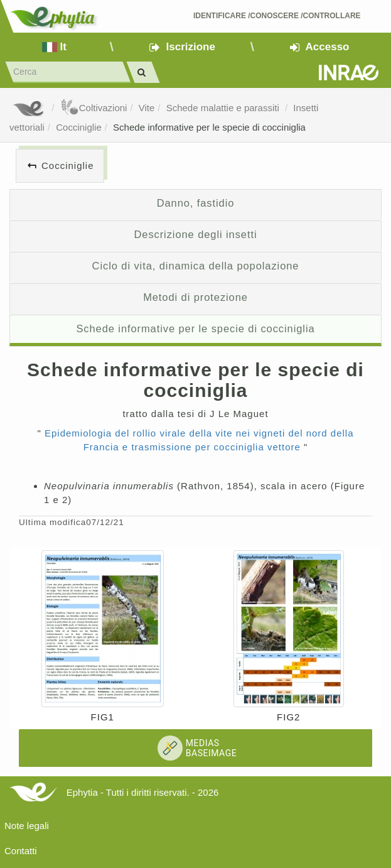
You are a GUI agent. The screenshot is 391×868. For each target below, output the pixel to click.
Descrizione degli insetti (195, 234)
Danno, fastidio (196, 203)
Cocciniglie (79, 127)
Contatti (21, 851)
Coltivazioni (94, 108)
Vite (147, 108)
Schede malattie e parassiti (224, 108)
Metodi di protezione (195, 297)
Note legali (27, 826)
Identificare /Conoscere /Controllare (277, 16)
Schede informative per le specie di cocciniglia (209, 127)
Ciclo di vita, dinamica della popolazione (196, 266)
